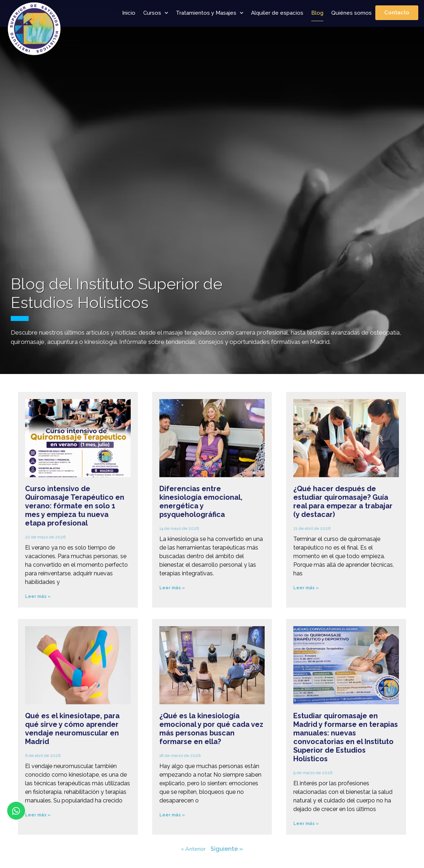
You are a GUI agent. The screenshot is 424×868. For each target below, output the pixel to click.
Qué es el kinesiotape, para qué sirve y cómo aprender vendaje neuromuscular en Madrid (72, 729)
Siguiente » (227, 849)
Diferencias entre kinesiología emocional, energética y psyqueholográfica (201, 502)
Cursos (156, 13)
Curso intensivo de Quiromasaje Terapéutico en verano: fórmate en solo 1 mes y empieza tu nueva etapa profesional (75, 506)
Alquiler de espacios (277, 13)
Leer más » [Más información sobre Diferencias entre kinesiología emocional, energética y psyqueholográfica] (172, 588)
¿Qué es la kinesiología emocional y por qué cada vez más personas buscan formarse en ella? (211, 729)
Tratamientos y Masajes (209, 13)
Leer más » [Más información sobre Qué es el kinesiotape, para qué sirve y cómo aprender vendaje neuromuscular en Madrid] (38, 815)
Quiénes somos (351, 13)
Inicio (129, 13)
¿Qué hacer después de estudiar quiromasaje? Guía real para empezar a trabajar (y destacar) (343, 502)
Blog (317, 13)
